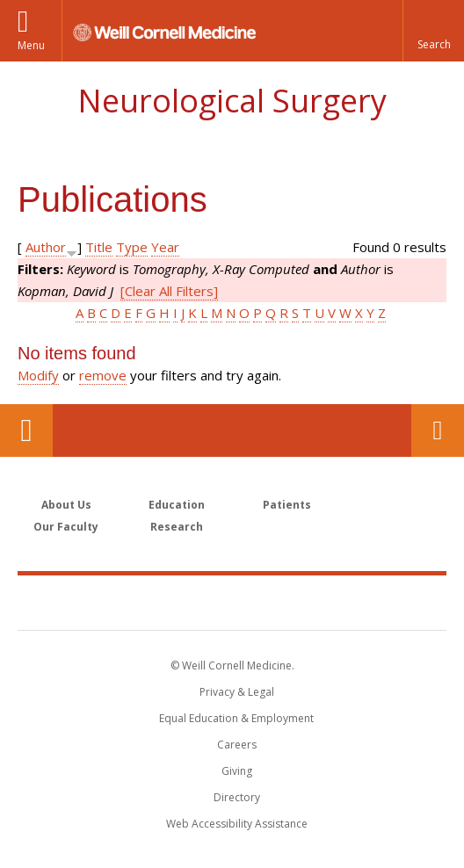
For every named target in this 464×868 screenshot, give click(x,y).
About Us (66, 505)
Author (46, 247)
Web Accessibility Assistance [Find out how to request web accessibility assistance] (237, 824)
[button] (433, 31)
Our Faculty (66, 527)
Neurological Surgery (232, 101)
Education (177, 505)
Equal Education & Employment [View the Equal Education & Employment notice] (236, 718)
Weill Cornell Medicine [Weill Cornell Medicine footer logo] (232, 602)
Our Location (26, 430)
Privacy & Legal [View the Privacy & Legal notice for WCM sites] (237, 692)
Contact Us (438, 430)
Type (132, 247)
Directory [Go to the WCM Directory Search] (237, 797)
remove (103, 375)
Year (165, 247)
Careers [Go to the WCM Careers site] (237, 745)
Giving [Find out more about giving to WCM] (237, 771)
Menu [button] (31, 45)
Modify (38, 375)
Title (99, 247)
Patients (287, 505)
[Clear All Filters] (169, 291)
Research (177, 527)
